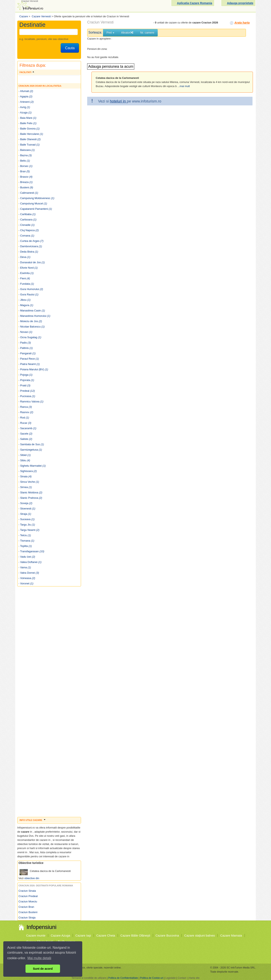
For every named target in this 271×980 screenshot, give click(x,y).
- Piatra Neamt (29, 364)
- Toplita (25, 546)
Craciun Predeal (28, 896)
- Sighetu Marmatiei (32, 466)
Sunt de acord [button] (43, 969)
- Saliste (25, 439)
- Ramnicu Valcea (31, 401)
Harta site (194, 978)
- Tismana (26, 541)
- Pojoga (25, 375)
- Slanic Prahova (30, 498)
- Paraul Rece (29, 359)
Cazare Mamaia (231, 935)
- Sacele (25, 434)
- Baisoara (27, 150)
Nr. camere (147, 33)
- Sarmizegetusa (30, 450)
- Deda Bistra (28, 252)
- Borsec (25, 166)
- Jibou (25, 300)
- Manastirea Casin (32, 311)
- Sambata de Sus (31, 444)
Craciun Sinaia (27, 891)
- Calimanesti (28, 193)
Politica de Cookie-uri (152, 978)
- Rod (24, 418)
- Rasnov (26, 412)
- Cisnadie (27, 225)
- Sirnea (25, 487)
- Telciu (25, 535)
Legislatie (171, 978)
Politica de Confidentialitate (123, 978)
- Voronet (26, 583)
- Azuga (25, 112)
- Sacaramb (27, 428)
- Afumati (26, 91)
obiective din (32, 878)
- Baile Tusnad (29, 145)
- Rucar (25, 423)
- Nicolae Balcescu (32, 327)
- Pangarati (27, 353)
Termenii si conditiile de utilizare (89, 978)
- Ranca (25, 407)
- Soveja (25, 503)
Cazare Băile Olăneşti (135, 935)
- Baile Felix (27, 123)
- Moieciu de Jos (30, 321)
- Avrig (24, 107)
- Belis (24, 161)
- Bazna (25, 155)
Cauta (70, 48)
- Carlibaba (27, 214)
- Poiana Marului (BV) (33, 369)
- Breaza (26, 182)
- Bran (24, 171)
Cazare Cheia (106, 935)
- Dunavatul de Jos (32, 262)
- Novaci (25, 332)
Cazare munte (36, 935)
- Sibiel (25, 455)
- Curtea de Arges (31, 241)
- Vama (25, 567)
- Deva (24, 257)
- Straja (25, 514)
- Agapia (25, 96)
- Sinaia (25, 476)
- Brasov (25, 177)
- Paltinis (26, 348)
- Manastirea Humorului (34, 316)
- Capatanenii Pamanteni (35, 209)
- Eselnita (26, 273)
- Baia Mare (27, 118)
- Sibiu (24, 460)
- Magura (26, 305)
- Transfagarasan (31, 551)
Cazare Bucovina (167, 935)
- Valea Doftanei (30, 562)
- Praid (24, 385)
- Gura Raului (28, 294)
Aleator (127, 33)
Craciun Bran (26, 907)
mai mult (185, 86)
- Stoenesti (27, 509)
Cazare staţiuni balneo (200, 935)
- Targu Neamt (29, 530)
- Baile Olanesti (30, 139)
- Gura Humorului (31, 289)
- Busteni (26, 187)
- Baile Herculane (31, 134)
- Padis (25, 343)
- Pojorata (26, 380)
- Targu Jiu (27, 525)
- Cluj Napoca (29, 230)
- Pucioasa (27, 396)
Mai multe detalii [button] (39, 958)
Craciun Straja (27, 918)
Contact (182, 978)
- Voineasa (27, 578)
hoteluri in (118, 101)
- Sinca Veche (29, 482)
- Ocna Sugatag (30, 337)
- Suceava (27, 519)
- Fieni (24, 278)
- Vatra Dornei (29, 573)
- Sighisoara (28, 471)
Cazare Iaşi (83, 935)
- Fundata (26, 284)
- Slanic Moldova (30, 492)
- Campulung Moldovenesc (36, 198)
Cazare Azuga (60, 935)
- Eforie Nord (28, 268)
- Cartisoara (27, 220)
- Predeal (27, 391)
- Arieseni (26, 102)
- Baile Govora (29, 129)
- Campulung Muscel (33, 203)
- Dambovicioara (30, 246)
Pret (110, 33)
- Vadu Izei (27, 557)
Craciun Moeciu (28, 901)
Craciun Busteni (28, 912)
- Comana (26, 236)
